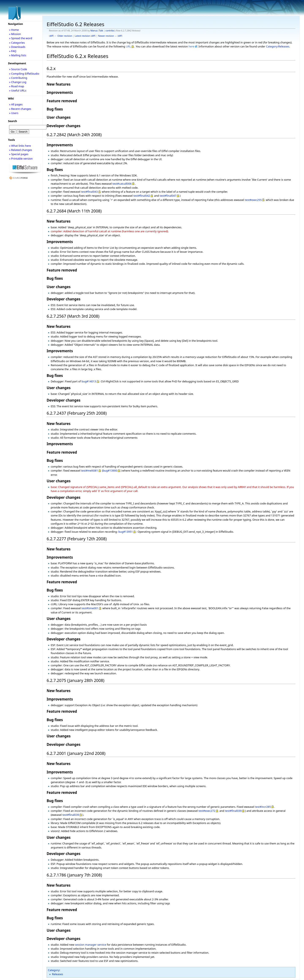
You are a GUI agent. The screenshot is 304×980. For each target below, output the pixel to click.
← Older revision (63, 36)
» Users (14, 113)
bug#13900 (110, 471)
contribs (110, 31)
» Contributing (18, 78)
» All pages (16, 104)
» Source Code (18, 69)
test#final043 (89, 192)
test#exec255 (253, 200)
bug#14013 (89, 381)
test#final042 (142, 196)
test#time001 (90, 608)
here (191, 46)
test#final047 (168, 196)
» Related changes (21, 150)
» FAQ (13, 51)
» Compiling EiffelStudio (24, 74)
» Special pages (19, 154)
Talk (101, 31)
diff (51, 36)
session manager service (91, 945)
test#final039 (233, 811)
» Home (14, 30)
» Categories (17, 43)
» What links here (20, 146)
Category (54, 970)
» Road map (17, 86)
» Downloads (17, 47)
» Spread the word (21, 38)
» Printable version (21, 159)
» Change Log (18, 82)
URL (128, 46)
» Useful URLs (18, 90)
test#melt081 (90, 471)
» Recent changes (20, 109)
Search (13, 121)
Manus (94, 31)
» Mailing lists (18, 55)
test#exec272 (207, 811)
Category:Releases (278, 46)
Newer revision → (108, 36)
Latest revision (82, 36)
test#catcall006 (122, 184)
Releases (57, 974)
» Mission (15, 34)
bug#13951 (126, 532)
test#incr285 (263, 807)
